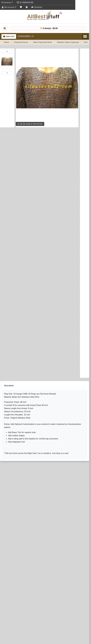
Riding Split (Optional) (11, 256)
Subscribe (79, 626)
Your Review (12, 407)
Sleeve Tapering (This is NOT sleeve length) (22, 163)
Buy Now (54, 269)
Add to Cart (35, 269)
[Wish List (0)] (21, 7)
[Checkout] (37, 7)
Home (6, 42)
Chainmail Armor (21, 42)
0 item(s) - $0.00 (49, 28)
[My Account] (9, 7)
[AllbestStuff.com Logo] (45, 15)
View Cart (9, 36)
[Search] (5, 28)
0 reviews (18, 131)
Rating (9, 432)
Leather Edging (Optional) (13, 219)
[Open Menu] (85, 36)
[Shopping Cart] (27, 7)
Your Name (11, 396)
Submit (10, 446)
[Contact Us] (25, 2)
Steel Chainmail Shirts (42, 42)
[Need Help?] (66, 269)
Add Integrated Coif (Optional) (15, 182)
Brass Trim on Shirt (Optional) (15, 172)
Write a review (32, 131)
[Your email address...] (37, 626)
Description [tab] (9, 290)
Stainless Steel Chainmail (68, 42)
